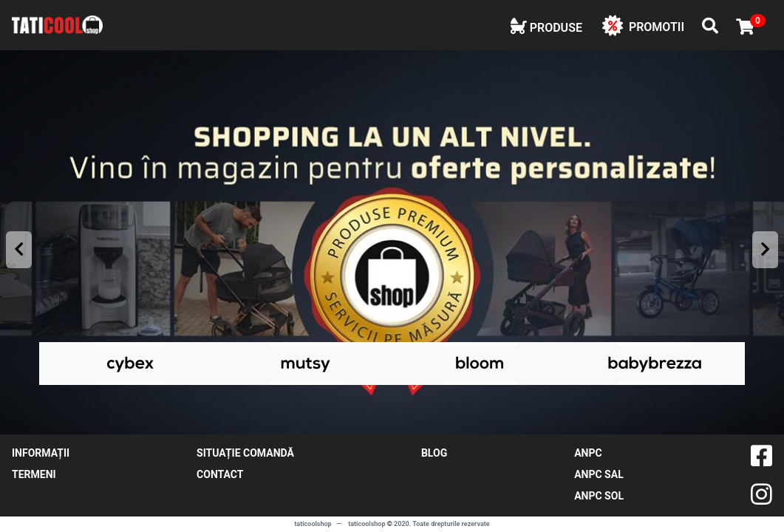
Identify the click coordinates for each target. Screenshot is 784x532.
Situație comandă (245, 453)
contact (220, 474)
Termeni (34, 474)
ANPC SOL (599, 496)
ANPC (588, 453)
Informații (41, 453)
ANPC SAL (599, 474)
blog (434, 453)
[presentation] (19, 250)
